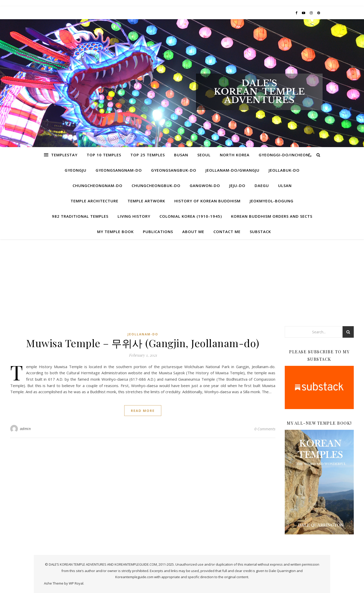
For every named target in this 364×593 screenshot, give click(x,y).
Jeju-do (237, 185)
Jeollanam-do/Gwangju (232, 170)
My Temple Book (115, 232)
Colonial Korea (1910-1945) (191, 216)
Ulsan (285, 185)
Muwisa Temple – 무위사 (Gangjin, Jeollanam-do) (143, 343)
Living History (134, 216)
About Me (193, 232)
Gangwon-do (205, 185)
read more (143, 411)
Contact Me (227, 232)
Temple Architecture (94, 201)
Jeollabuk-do (284, 170)
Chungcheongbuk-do (156, 185)
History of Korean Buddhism (207, 201)
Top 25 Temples (148, 155)
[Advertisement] (182, 278)
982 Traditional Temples (80, 216)
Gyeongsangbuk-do (174, 170)
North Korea (235, 155)
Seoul (204, 155)
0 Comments (265, 429)
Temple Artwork (146, 201)
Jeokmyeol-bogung (272, 201)
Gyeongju (76, 170)
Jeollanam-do (143, 334)
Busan (181, 155)
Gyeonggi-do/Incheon (284, 155)
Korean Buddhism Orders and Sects (272, 216)
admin (25, 429)
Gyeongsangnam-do (119, 170)
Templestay (64, 155)
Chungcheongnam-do (98, 185)
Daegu (262, 185)
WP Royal (76, 583)
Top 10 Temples (104, 155)
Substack (260, 232)
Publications (158, 232)
